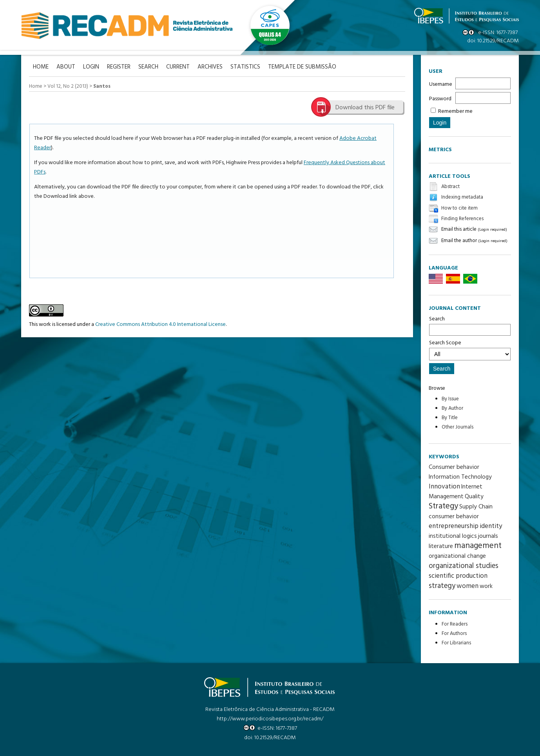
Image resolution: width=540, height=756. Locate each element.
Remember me (455, 111)
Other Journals (458, 427)
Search (470, 325)
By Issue (450, 399)
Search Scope (470, 349)
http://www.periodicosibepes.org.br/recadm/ (270, 719)
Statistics (245, 67)
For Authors (454, 634)
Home (36, 86)
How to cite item (459, 208)
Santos (102, 86)
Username (441, 84)
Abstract (450, 187)
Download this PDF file (365, 108)
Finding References (462, 219)
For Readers (455, 624)
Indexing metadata (462, 198)
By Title (450, 418)
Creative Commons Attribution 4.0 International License (160, 325)
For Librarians (456, 643)
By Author (452, 408)
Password (440, 99)
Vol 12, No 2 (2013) (68, 86)
